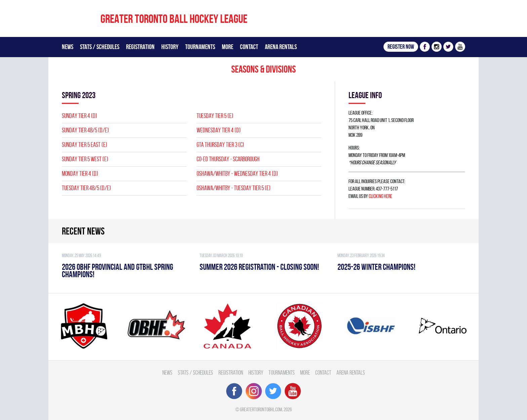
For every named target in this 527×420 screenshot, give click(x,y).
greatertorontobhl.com (261, 409)
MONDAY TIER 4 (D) (80, 174)
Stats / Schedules (100, 47)
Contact (249, 47)
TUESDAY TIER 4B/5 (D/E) (86, 188)
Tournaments (200, 47)
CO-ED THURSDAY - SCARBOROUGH (228, 159)
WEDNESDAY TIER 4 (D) (219, 130)
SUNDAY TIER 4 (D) (79, 116)
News (68, 47)
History (170, 47)
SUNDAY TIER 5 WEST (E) (85, 159)
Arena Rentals (281, 47)
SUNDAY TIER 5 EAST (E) (85, 145)
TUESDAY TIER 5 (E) (215, 116)
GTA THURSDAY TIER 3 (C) (220, 145)
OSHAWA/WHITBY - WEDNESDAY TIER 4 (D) (237, 174)
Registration (140, 47)
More (228, 47)
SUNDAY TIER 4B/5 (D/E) (85, 130)
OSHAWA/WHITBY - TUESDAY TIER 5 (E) (234, 188)
